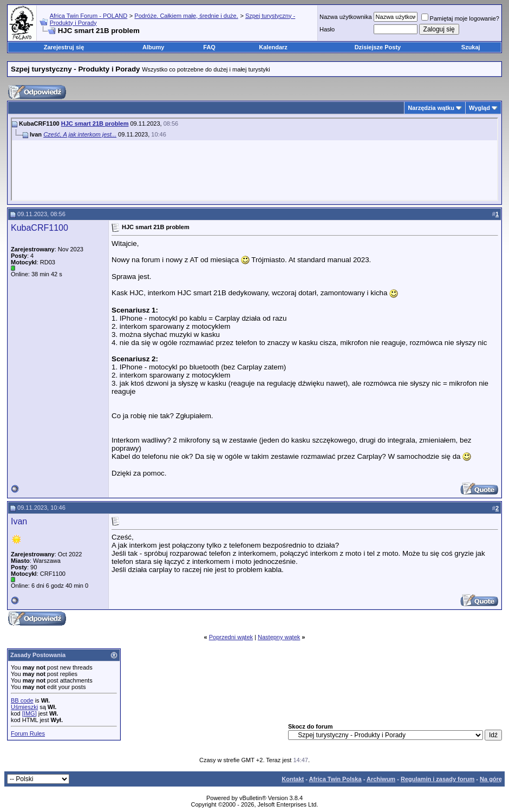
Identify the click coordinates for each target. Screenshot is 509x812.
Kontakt (293, 779)
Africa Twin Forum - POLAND (89, 16)
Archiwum (381, 779)
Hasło (327, 29)
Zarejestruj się (64, 47)
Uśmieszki (24, 707)
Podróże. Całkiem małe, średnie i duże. (186, 16)
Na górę (491, 779)
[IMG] (30, 713)
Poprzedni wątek (231, 637)
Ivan (19, 521)
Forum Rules (28, 733)
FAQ (209, 47)
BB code (22, 700)
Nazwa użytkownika (346, 17)
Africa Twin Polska (335, 779)
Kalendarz (273, 47)
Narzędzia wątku (431, 108)
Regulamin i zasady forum (438, 779)
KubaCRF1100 (40, 228)
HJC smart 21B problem (95, 124)
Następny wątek (279, 637)
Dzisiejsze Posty (378, 47)
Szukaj (471, 47)
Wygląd (479, 108)
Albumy (153, 47)
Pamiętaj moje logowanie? (460, 18)
